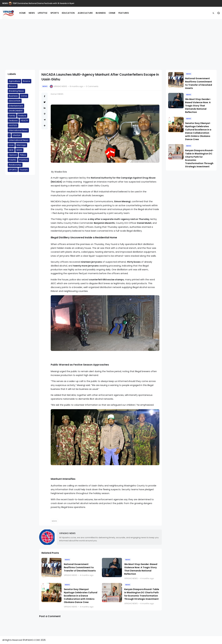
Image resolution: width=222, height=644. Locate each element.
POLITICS (24, 160)
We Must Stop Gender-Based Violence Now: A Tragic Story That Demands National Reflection (141, 569)
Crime (24, 96)
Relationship (15, 165)
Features (13, 120)
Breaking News (16, 91)
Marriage (21, 145)
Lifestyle (17, 135)
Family (12, 116)
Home (53, 94)
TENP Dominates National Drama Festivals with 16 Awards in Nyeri (43, 3)
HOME (22, 13)
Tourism (24, 170)
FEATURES (124, 13)
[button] (213, 13)
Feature (22, 116)
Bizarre (27, 81)
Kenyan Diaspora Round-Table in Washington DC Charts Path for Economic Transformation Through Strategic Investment (142, 594)
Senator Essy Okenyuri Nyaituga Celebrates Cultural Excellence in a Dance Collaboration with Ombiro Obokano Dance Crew (81, 596)
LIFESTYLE (43, 13)
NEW (11, 150)
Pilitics (23, 155)
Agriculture (14, 81)
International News (18, 130)
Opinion (13, 155)
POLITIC (13, 160)
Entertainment (16, 106)
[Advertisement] (111, 44)
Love (11, 145)
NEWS (5, 3)
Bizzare (13, 86)
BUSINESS (101, 13)
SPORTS (55, 13)
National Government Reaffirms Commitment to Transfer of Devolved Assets (80, 567)
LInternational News (19, 140)
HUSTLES (13, 125)
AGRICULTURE (85, 13)
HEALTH (24, 120)
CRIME (112, 13)
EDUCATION (68, 13)
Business (13, 96)
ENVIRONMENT (16, 111)
